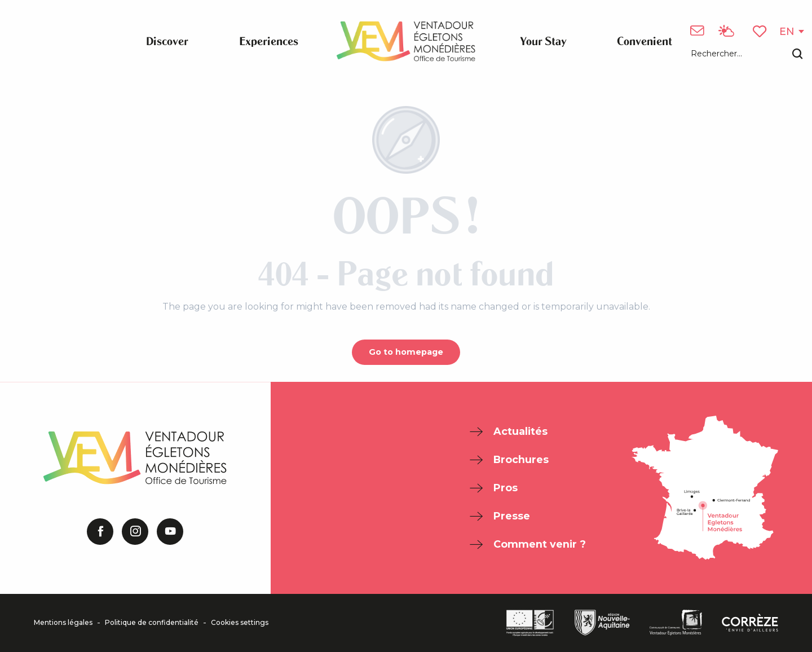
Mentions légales (63, 623)
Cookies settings (240, 623)
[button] (747, 54)
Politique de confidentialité (152, 623)
